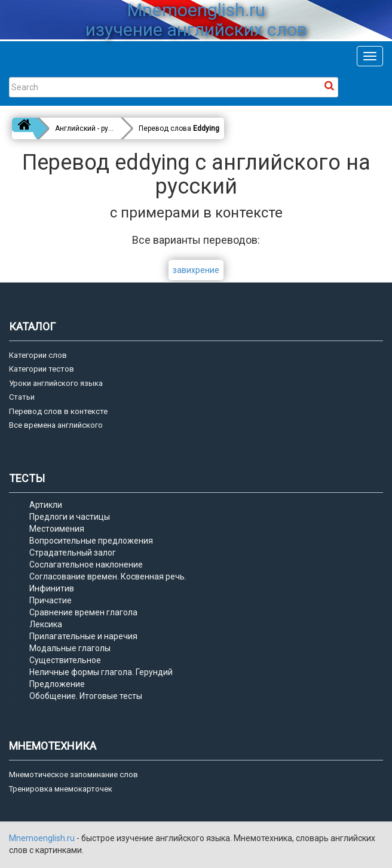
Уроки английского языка (56, 383)
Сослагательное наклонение (86, 565)
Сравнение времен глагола (83, 612)
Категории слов (38, 355)
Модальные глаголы (70, 648)
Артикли (46, 505)
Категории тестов (42, 369)
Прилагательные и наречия (83, 636)
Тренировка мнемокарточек (61, 789)
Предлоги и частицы (70, 517)
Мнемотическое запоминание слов (73, 775)
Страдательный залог (73, 553)
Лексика (46, 624)
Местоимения (57, 529)
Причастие (50, 600)
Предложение (57, 684)
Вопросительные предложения (91, 541)
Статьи (22, 397)
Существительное (65, 660)
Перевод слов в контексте (58, 411)
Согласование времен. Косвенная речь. (108, 576)
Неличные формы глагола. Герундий (101, 672)
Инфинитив (52, 588)
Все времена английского (56, 425)
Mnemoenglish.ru (43, 838)
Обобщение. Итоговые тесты (86, 696)
